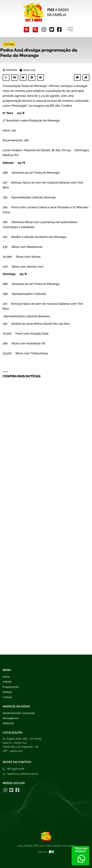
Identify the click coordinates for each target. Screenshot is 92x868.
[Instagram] (44, 29)
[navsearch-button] (35, 30)
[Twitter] (52, 29)
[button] (6, 78)
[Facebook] (59, 29)
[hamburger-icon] (70, 30)
